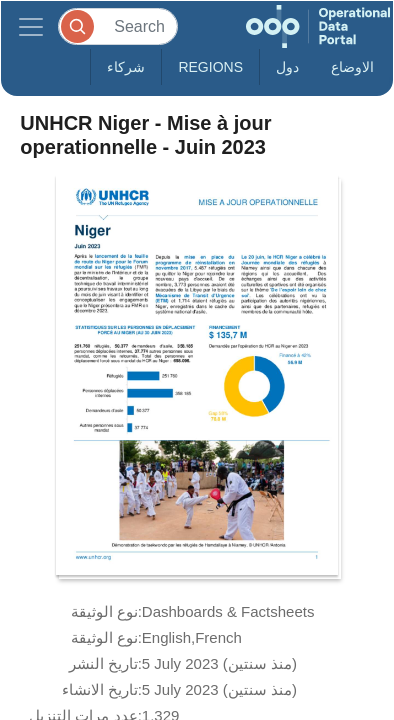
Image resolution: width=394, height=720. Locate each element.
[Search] (118, 26)
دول (287, 67)
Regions (210, 67)
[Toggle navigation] (31, 26)
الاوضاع (352, 67)
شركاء (126, 67)
